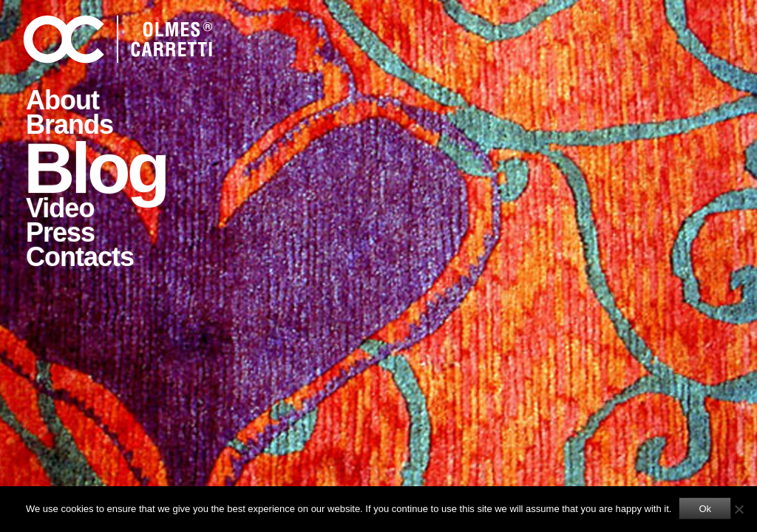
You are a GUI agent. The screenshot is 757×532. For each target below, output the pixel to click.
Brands (69, 125)
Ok (705, 509)
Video (60, 208)
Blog (95, 167)
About (62, 100)
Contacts (80, 257)
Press (60, 232)
